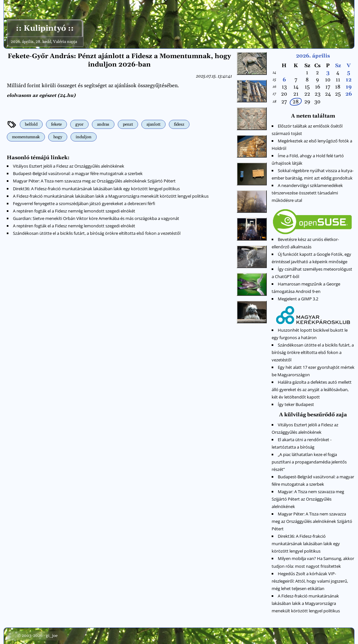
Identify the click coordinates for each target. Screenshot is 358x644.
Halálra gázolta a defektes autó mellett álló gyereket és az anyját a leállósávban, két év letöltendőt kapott (312, 390)
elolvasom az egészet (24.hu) (41, 96)
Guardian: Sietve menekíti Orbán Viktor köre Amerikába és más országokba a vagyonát (96, 218)
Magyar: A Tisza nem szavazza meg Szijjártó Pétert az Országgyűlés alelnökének (308, 499)
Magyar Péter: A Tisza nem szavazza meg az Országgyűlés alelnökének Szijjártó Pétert (94, 181)
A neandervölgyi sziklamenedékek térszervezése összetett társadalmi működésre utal (307, 193)
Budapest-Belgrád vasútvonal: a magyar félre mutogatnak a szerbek (78, 173)
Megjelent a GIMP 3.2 (298, 299)
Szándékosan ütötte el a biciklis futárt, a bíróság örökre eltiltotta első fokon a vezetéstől (97, 233)
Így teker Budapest (296, 404)
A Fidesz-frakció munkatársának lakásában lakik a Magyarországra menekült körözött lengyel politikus (111, 196)
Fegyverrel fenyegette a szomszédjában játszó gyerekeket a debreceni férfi (84, 203)
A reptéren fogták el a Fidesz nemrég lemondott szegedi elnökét (74, 211)
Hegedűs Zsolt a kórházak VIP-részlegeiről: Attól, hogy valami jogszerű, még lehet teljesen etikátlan (310, 581)
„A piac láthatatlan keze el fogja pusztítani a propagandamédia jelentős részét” (309, 462)
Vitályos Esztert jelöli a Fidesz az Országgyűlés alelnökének (69, 166)
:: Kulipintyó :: (45, 28)
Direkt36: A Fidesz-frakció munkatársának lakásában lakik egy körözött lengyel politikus (96, 189)
